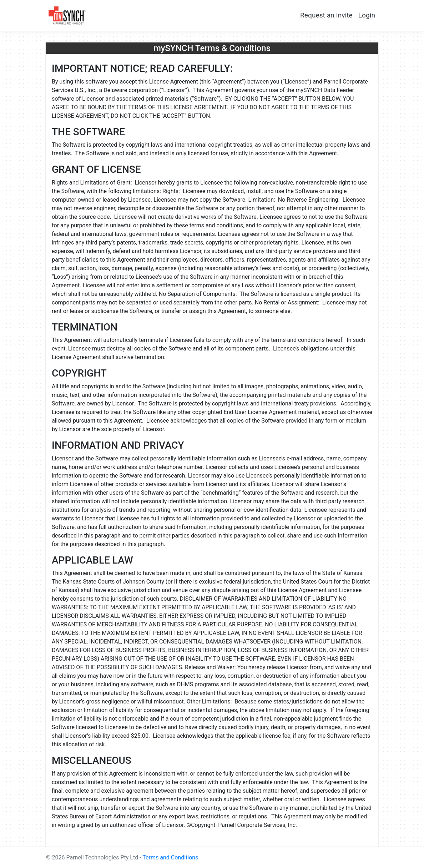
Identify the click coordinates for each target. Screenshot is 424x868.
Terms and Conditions (170, 857)
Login (367, 15)
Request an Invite (326, 15)
